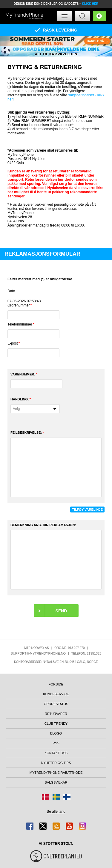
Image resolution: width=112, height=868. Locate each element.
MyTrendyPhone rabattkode (56, 773)
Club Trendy (56, 724)
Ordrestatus (56, 704)
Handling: (20, 399)
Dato (11, 291)
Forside (56, 684)
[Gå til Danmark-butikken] (45, 797)
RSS (56, 743)
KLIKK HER (90, 4)
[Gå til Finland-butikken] (67, 797)
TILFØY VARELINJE (87, 510)
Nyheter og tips (56, 763)
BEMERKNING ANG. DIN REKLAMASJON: (43, 525)
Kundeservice (56, 694)
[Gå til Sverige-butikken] (56, 797)
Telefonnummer (20, 324)
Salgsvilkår (56, 782)
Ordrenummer (19, 305)
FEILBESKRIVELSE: (26, 433)
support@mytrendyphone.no (38, 653)
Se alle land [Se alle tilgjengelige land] (56, 812)
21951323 (94, 653)
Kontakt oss (56, 753)
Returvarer (56, 714)
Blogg (56, 733)
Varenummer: (23, 374)
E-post (13, 343)
